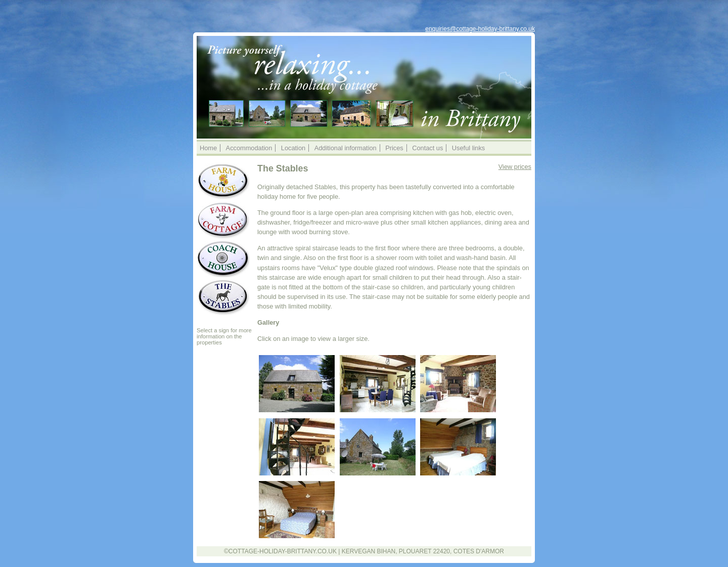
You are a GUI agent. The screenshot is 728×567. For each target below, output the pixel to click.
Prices (394, 148)
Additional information (346, 148)
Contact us (427, 148)
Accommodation (249, 148)
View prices (515, 167)
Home (208, 148)
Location (293, 148)
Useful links (468, 148)
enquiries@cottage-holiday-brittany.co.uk (480, 29)
